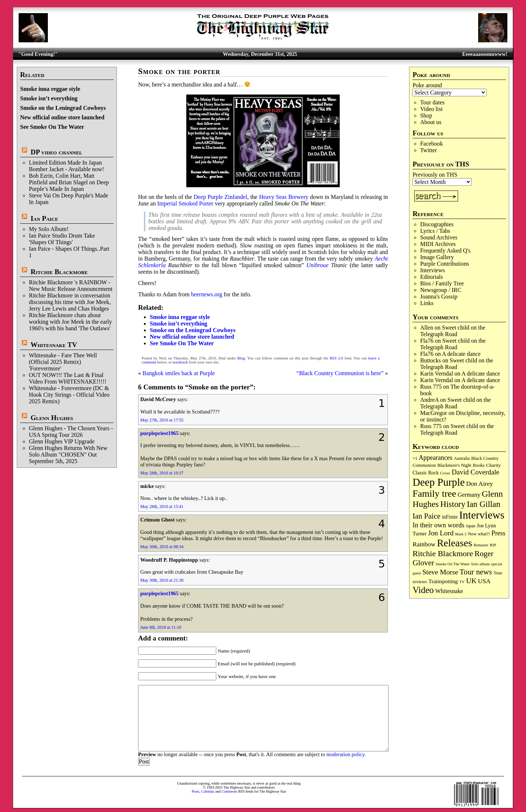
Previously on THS (435, 175)
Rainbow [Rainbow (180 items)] (424, 544)
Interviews (432, 270)
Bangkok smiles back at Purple (179, 373)
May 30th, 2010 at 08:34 (162, 547)
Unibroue (318, 265)
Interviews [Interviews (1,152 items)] (482, 515)
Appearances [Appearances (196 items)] (435, 458)
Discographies (437, 224)
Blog (241, 358)
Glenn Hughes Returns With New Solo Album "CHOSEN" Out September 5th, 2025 (68, 455)
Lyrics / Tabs (435, 231)
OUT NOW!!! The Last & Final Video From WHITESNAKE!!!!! (68, 378)
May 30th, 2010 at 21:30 (162, 580)
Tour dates (432, 102)
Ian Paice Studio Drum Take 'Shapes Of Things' (62, 239)
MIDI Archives (438, 244)
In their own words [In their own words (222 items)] (438, 525)
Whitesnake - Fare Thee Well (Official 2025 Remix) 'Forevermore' (63, 362)
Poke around (427, 85)
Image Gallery (437, 257)
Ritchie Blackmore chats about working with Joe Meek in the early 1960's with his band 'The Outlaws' (70, 322)
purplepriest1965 (159, 433)
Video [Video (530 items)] (423, 590)
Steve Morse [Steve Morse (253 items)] (440, 572)
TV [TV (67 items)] (462, 582)
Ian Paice (44, 218)
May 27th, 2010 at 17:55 (162, 420)
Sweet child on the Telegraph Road (453, 331)
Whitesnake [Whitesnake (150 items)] (449, 591)
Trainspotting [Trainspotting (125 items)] (443, 581)
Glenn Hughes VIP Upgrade (62, 441)
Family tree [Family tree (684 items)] (434, 494)
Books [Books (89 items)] (479, 465)
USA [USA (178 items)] (484, 581)
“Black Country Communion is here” (340, 373)
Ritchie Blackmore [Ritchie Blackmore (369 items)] (443, 553)
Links (427, 303)
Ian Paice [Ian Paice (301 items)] (426, 516)
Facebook (431, 144)
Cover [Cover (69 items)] (445, 473)
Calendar (208, 791)
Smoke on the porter (179, 71)
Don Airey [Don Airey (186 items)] (479, 484)
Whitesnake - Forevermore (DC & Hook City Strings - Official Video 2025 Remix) (69, 395)
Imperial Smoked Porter (185, 203)
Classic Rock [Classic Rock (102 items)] (426, 473)
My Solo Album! (49, 229)
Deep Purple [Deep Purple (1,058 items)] (439, 482)
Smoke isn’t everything (49, 98)
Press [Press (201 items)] (498, 533)
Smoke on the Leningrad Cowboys (63, 108)
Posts (196, 791)
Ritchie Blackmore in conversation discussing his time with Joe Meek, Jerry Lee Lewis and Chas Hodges (70, 302)
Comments (229, 791)
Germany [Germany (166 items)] (469, 495)
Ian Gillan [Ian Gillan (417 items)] (484, 504)
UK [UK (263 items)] (471, 581)
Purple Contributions (445, 264)
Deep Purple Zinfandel (220, 197)
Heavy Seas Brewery (284, 197)
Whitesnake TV (54, 345)
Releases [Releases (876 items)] (454, 543)
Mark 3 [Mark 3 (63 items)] (461, 534)
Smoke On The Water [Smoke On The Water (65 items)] (452, 564)
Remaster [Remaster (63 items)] (481, 545)
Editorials (431, 277)
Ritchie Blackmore (59, 272)
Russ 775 (431, 387)
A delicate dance (461, 354)
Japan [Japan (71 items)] (470, 526)
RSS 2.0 (336, 358)
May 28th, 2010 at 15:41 (162, 507)
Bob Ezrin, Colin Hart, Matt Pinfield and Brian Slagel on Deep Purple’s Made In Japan (69, 182)
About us (431, 122)
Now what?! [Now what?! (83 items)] (479, 534)
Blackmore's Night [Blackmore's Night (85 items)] (454, 465)
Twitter (428, 150)
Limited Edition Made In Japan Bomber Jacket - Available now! (66, 166)
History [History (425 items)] (453, 504)
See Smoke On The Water (52, 127)
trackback (180, 362)
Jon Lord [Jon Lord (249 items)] (441, 533)
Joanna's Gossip (439, 297)
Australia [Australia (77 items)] (462, 458)
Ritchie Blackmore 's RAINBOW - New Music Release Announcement (71, 286)
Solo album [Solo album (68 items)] (481, 564)
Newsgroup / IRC (441, 290)
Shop (426, 116)
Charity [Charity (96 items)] (493, 465)
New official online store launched (62, 117)
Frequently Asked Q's (445, 251)
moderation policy (345, 754)
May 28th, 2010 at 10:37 (162, 473)
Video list (431, 109)
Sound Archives (439, 237)
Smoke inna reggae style (50, 89)
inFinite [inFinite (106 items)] (450, 517)
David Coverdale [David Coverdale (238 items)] (476, 472)
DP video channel (57, 152)
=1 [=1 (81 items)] (415, 458)
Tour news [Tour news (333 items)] (476, 572)
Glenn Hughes (52, 418)
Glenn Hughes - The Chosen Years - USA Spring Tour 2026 (71, 432)
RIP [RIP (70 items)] (493, 545)
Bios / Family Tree (442, 283)
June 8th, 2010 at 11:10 (161, 627)
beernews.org (207, 294)
